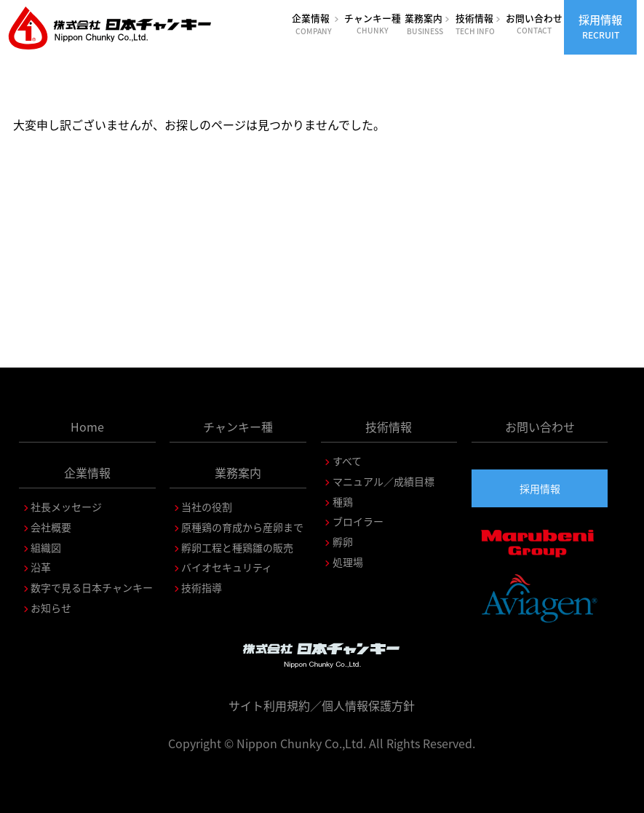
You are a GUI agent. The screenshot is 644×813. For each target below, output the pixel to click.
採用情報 (600, 26)
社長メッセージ (66, 507)
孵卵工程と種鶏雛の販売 (237, 547)
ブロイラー (358, 521)
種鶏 (343, 501)
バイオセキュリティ (227, 567)
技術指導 (202, 587)
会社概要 (51, 527)
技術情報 (478, 24)
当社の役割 (207, 507)
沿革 (41, 567)
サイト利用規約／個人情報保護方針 (322, 705)
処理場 (348, 562)
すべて (347, 461)
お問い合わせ (534, 23)
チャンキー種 (373, 23)
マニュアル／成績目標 (383, 481)
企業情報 (317, 24)
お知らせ (51, 608)
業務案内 (428, 24)
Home (87, 427)
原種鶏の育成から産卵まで (242, 527)
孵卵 (343, 542)
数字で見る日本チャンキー (92, 587)
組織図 (46, 547)
